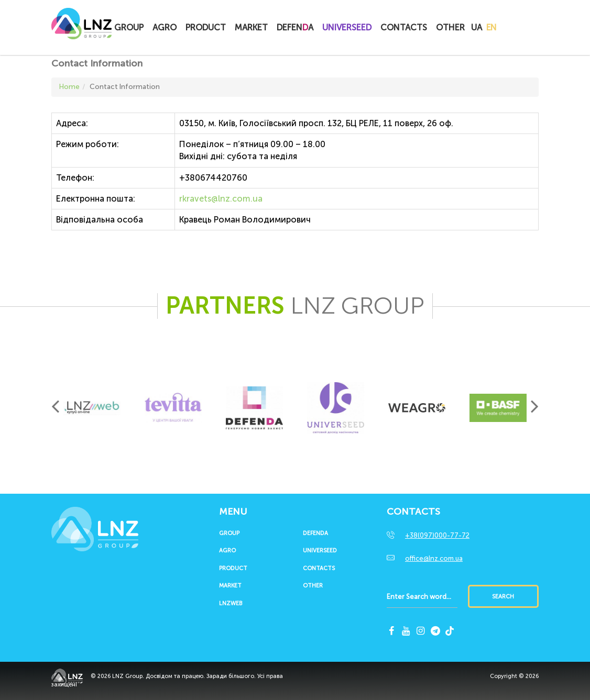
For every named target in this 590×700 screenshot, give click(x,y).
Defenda (315, 534)
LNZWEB (231, 604)
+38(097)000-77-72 (437, 535)
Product (206, 27)
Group (129, 27)
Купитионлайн (519, 28)
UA (477, 27)
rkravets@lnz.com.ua (221, 199)
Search (503, 597)
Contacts (404, 27)
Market (251, 27)
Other (450, 27)
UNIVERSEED (347, 27)
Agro (165, 27)
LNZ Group (81, 29)
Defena (295, 27)
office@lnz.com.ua (434, 558)
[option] (92, 408)
